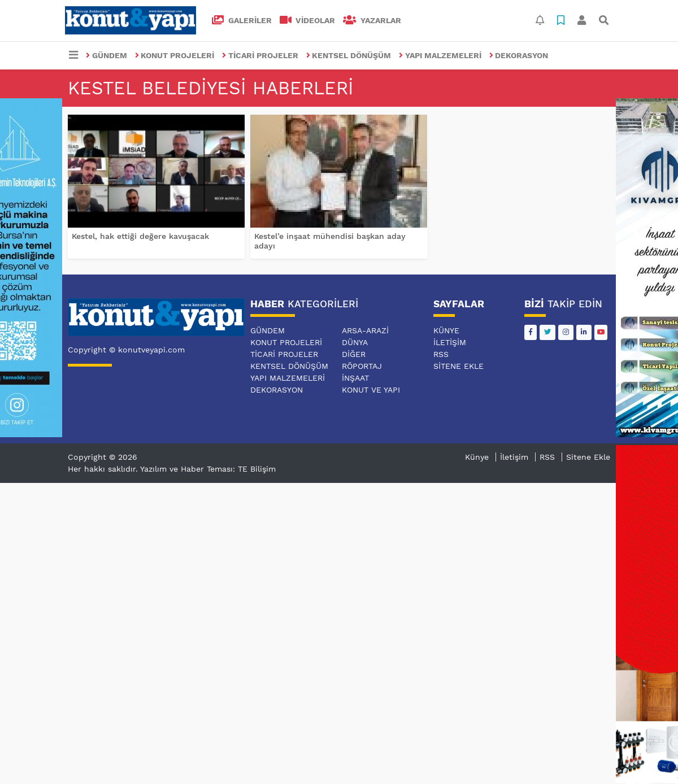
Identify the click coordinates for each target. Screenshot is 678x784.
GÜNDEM (107, 55)
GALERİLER (242, 20)
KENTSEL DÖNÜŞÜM (349, 55)
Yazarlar (372, 20)
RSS (441, 354)
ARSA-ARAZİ (365, 330)
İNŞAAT (355, 378)
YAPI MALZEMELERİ (440, 55)
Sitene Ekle (458, 366)
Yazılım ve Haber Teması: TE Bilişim (208, 469)
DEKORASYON (519, 55)
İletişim (450, 342)
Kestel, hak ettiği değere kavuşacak (140, 236)
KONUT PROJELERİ (175, 55)
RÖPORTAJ (362, 366)
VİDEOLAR (308, 20)
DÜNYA (355, 342)
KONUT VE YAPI (371, 390)
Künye (446, 330)
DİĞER (354, 354)
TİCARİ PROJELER (260, 55)
